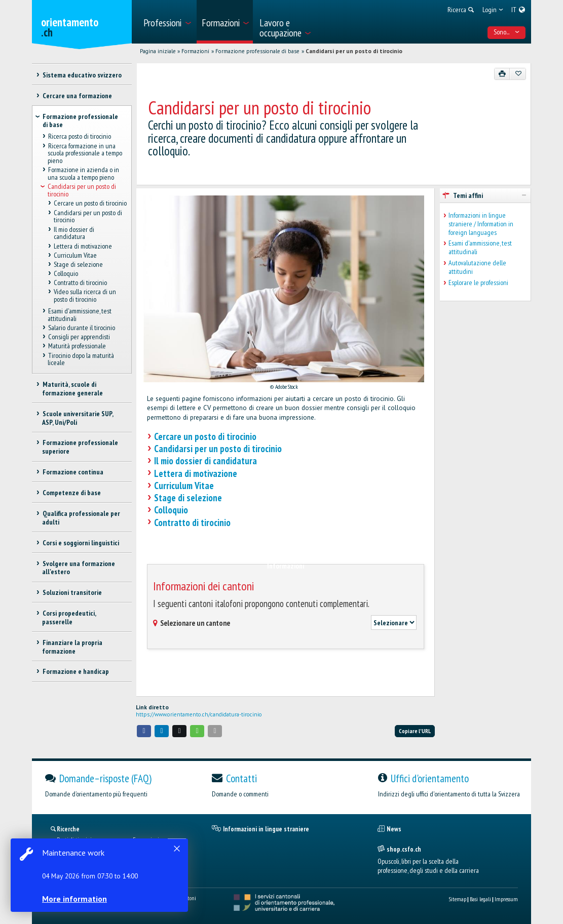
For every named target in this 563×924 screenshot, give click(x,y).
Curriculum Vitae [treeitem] (75, 255)
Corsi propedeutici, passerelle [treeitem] (69, 617)
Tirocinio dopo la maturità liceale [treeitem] (81, 359)
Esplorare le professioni (478, 283)
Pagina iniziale (158, 51)
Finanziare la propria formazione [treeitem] (72, 647)
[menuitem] (166, 22)
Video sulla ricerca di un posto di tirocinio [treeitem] (85, 296)
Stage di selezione (188, 498)
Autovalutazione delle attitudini (477, 267)
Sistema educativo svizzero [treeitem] (82, 75)
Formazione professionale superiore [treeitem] (80, 447)
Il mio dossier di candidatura (205, 461)
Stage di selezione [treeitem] (78, 264)
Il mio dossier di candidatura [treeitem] (74, 233)
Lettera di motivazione (196, 473)
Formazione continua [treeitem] (72, 472)
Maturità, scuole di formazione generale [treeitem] (72, 389)
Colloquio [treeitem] (66, 273)
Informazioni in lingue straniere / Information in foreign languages (481, 224)
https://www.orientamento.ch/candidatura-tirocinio (199, 714)
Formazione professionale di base (257, 51)
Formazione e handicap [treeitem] (75, 671)
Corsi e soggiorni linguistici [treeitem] (80, 543)
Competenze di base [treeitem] (71, 493)
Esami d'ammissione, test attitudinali (480, 248)
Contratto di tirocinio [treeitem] (80, 283)
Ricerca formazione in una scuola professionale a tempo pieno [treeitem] (85, 153)
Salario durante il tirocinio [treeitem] (81, 328)
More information (76, 899)
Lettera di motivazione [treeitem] (83, 246)
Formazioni (195, 51)
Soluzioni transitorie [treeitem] (72, 592)
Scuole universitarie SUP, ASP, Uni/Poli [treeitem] (77, 418)
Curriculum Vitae (184, 486)
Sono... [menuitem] (506, 32)
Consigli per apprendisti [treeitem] (79, 337)
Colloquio (171, 510)
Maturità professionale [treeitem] (77, 346)
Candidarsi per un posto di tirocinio (354, 51)
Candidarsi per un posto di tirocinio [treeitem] (82, 191)
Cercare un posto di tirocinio (205, 436)
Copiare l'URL (415, 731)
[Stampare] (502, 74)
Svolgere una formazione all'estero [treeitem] (78, 568)
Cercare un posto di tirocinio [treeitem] (90, 204)
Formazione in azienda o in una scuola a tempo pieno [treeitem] (83, 174)
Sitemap (457, 899)
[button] (144, 731)
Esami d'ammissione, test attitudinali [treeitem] (79, 315)
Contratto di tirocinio (192, 523)
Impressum (506, 899)
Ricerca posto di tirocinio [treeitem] (79, 137)
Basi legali (480, 899)
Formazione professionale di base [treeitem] (80, 121)
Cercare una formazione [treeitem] (77, 96)
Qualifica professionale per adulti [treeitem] (81, 518)
